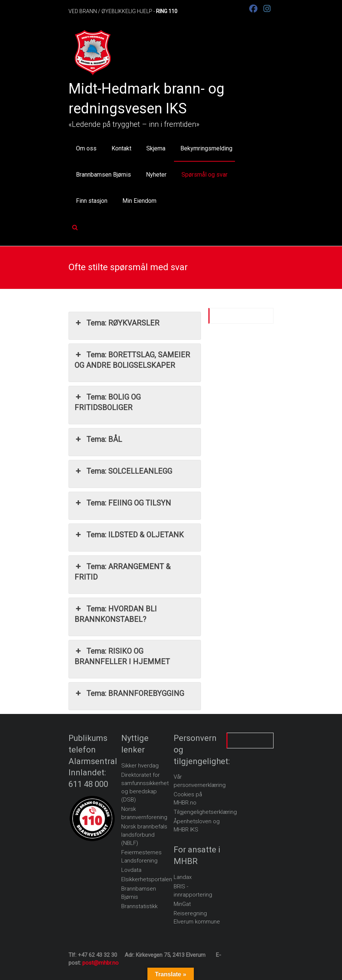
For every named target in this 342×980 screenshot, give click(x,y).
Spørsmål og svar (204, 175)
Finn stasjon (92, 201)
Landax (183, 877)
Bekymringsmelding (206, 148)
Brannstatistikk (139, 906)
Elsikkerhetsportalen (147, 879)
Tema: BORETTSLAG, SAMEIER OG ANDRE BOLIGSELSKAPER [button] (132, 360)
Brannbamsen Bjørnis (103, 175)
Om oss (86, 148)
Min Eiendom (139, 201)
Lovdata (131, 870)
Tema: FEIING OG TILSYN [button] (123, 503)
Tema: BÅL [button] (98, 439)
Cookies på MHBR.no (188, 799)
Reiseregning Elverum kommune (197, 918)
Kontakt (121, 148)
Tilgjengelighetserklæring (205, 812)
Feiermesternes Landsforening (141, 857)
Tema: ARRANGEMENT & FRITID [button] (123, 571)
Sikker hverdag (140, 766)
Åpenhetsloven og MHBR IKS (197, 825)
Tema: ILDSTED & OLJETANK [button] (129, 535)
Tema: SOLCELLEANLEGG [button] (123, 471)
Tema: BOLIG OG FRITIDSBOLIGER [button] (108, 402)
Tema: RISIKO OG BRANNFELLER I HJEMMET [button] (122, 656)
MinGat (182, 904)
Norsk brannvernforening (144, 813)
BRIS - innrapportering (193, 891)
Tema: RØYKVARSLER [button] (117, 323)
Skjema (156, 148)
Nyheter (156, 175)
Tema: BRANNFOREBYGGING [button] (129, 693)
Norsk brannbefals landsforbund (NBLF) (144, 835)
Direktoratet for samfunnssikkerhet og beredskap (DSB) (145, 787)
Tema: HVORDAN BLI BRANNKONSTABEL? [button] (116, 614)
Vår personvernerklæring (200, 781)
